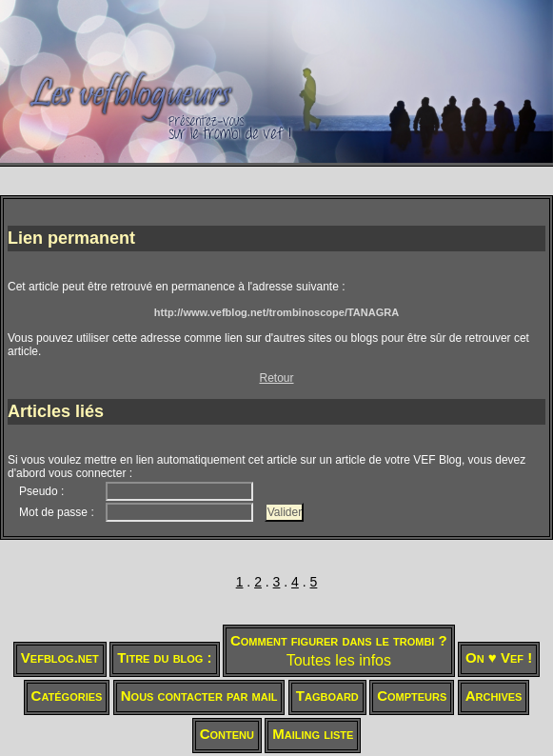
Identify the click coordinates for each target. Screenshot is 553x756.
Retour (276, 378)
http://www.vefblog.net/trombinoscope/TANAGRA (276, 312)
